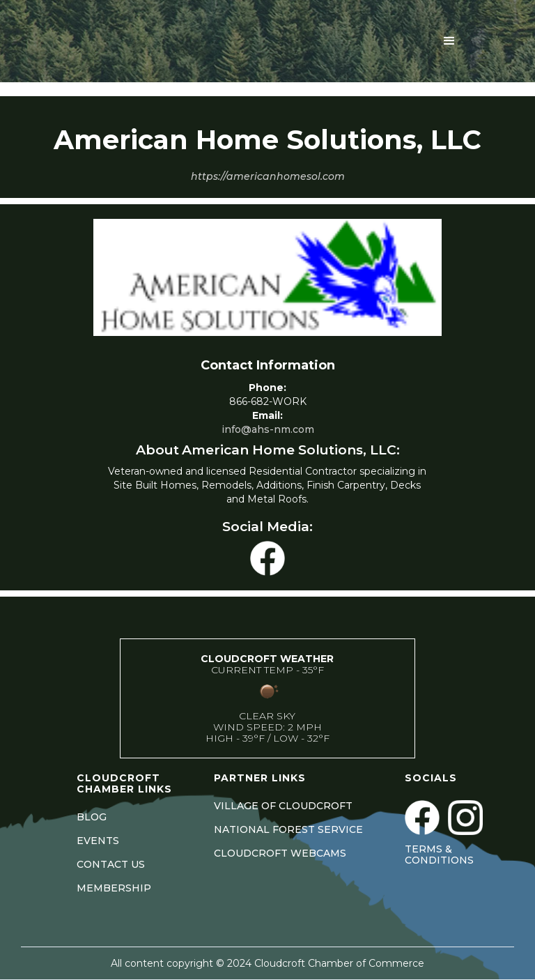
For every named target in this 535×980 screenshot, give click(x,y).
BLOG (92, 817)
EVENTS (98, 841)
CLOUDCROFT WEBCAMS (280, 853)
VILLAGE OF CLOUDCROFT (283, 806)
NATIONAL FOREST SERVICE (288, 829)
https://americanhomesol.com (268, 176)
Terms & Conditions (439, 855)
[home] (152, 41)
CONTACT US (111, 864)
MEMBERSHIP (114, 888)
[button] (449, 41)
